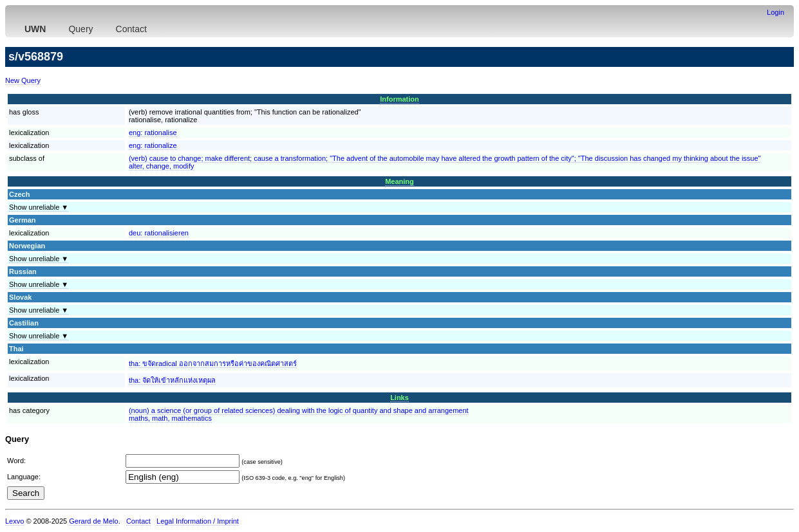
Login (775, 12)
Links (399, 398)
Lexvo (14, 521)
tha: (213, 363)
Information (399, 99)
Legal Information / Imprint (198, 521)
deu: (159, 233)
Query (80, 29)
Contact (131, 29)
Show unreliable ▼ (39, 207)
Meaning (399, 181)
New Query (23, 80)
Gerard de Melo (93, 521)
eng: (153, 133)
